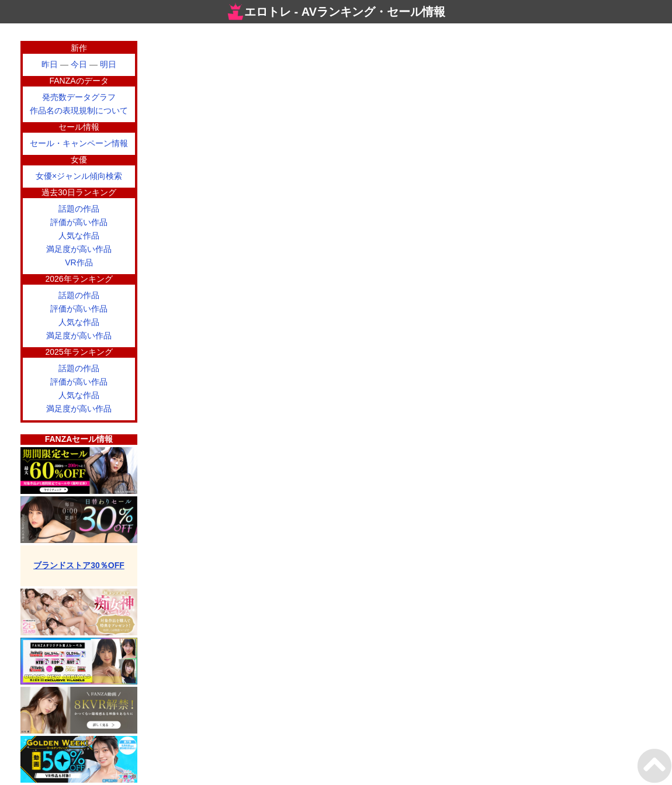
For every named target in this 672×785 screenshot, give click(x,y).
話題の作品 (79, 209)
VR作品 (79, 262)
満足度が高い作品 (79, 249)
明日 (108, 64)
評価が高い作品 (79, 222)
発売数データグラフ (79, 97)
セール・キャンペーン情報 (79, 143)
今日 (79, 64)
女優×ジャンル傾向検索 (79, 176)
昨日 (50, 64)
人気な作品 (79, 236)
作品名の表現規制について (79, 110)
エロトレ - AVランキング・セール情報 (336, 12)
